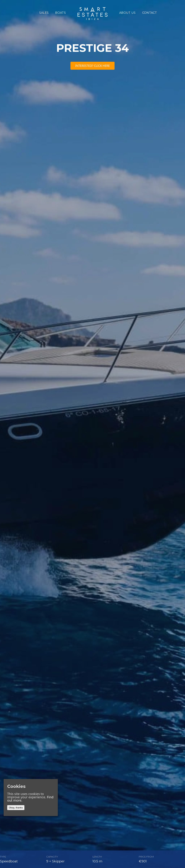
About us (127, 13)
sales (44, 13)
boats (60, 13)
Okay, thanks (16, 808)
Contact (150, 13)
